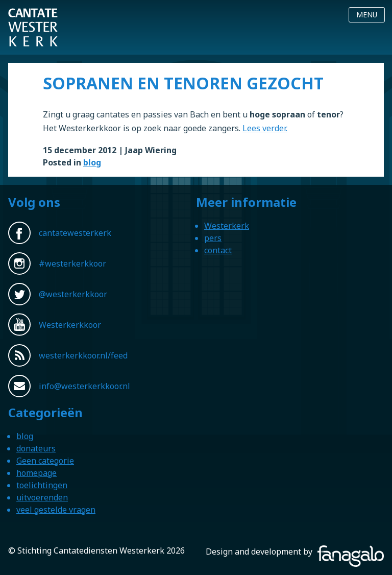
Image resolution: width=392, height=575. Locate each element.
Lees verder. (265, 128)
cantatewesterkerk (75, 233)
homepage (36, 473)
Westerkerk (227, 226)
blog (92, 162)
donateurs (36, 448)
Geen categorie (45, 461)
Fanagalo (366, 552)
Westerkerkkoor (33, 15)
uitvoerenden (42, 497)
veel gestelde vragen (56, 510)
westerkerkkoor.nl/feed (83, 355)
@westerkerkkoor (73, 294)
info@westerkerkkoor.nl (84, 386)
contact (218, 250)
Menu (367, 15)
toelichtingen (42, 485)
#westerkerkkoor (72, 263)
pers (213, 238)
